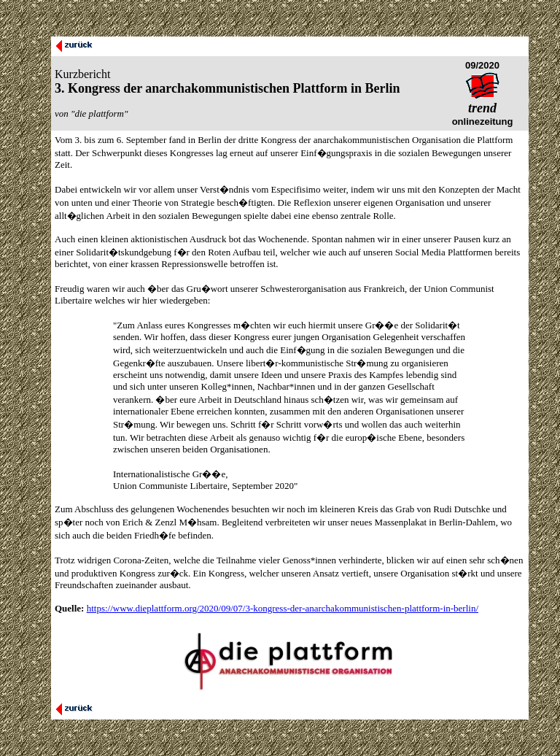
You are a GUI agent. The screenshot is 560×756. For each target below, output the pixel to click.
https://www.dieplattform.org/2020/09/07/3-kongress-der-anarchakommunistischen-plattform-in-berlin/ (283, 608)
